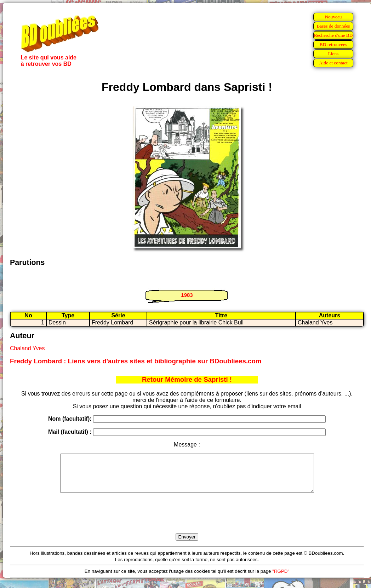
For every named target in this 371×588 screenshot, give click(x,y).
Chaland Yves (27, 348)
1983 (187, 295)
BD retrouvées (333, 44)
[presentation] (187, 521)
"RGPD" (281, 579)
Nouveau (333, 17)
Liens (333, 54)
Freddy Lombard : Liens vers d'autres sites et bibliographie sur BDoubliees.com (136, 361)
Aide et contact (333, 63)
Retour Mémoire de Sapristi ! (187, 379)
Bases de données (333, 26)
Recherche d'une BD (333, 35)
